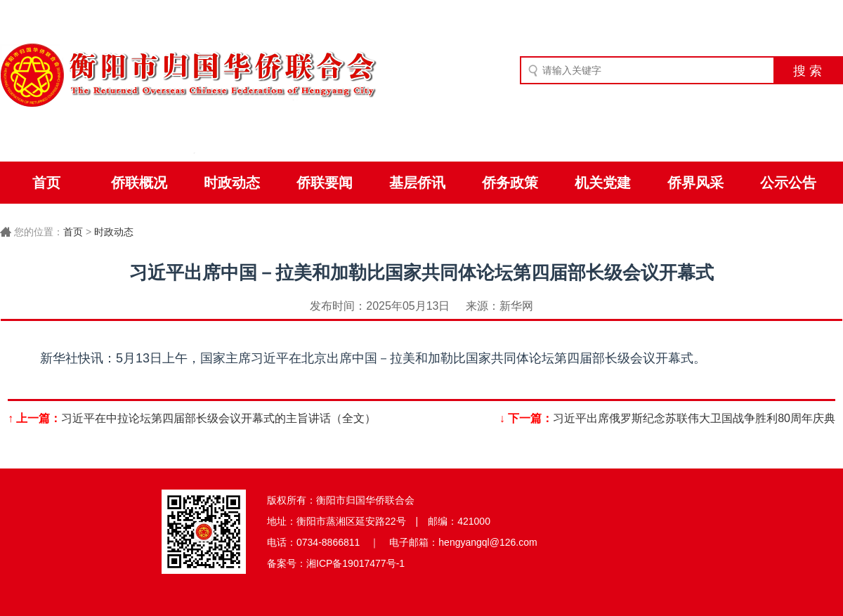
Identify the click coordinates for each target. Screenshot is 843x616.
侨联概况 (139, 183)
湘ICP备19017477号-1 (355, 563)
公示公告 (788, 183)
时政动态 (232, 183)
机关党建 (603, 183)
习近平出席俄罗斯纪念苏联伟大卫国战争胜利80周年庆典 (694, 418)
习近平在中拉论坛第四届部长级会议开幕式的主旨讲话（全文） (218, 418)
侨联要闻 (325, 183)
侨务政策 (510, 183)
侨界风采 (695, 183)
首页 (46, 183)
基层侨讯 (417, 183)
